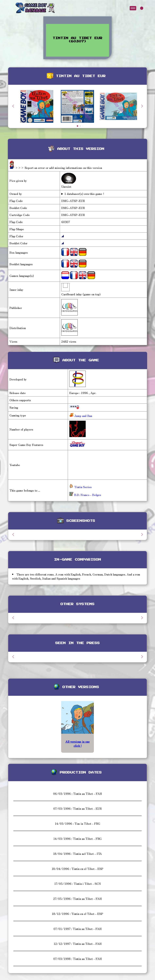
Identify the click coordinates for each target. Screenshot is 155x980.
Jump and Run (83, 416)
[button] (142, 106)
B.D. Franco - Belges (85, 495)
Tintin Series (81, 487)
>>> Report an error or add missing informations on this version (59, 168)
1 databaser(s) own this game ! (84, 194)
